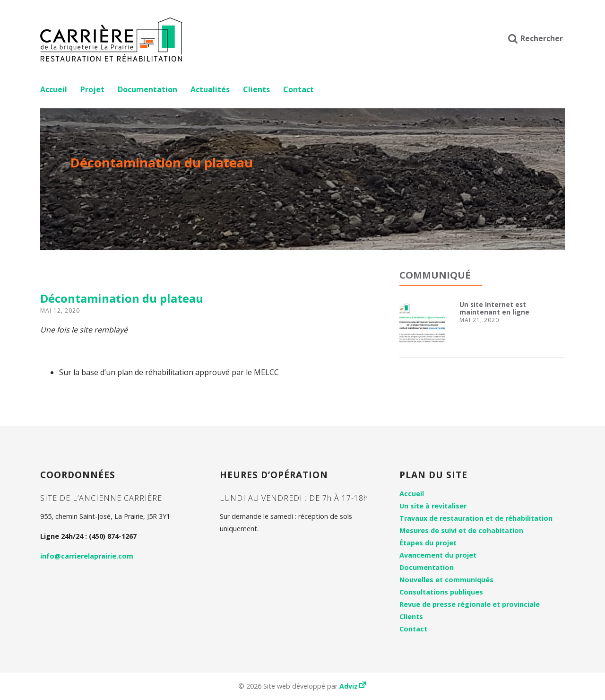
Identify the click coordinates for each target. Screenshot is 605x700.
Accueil (54, 89)
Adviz (353, 686)
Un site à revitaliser (433, 506)
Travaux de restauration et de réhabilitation (476, 518)
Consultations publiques (441, 592)
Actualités (210, 89)
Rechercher (536, 38)
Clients (256, 89)
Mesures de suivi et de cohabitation (461, 530)
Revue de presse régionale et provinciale (470, 604)
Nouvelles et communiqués (446, 580)
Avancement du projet (438, 555)
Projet (92, 89)
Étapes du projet (428, 543)
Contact (298, 89)
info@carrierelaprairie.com (87, 556)
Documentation (147, 89)
